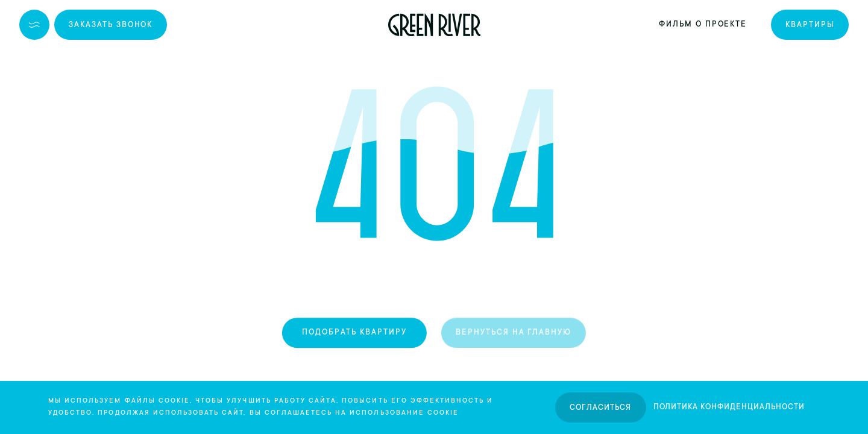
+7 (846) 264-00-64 (229, 25)
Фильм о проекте (703, 25)
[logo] (434, 25)
